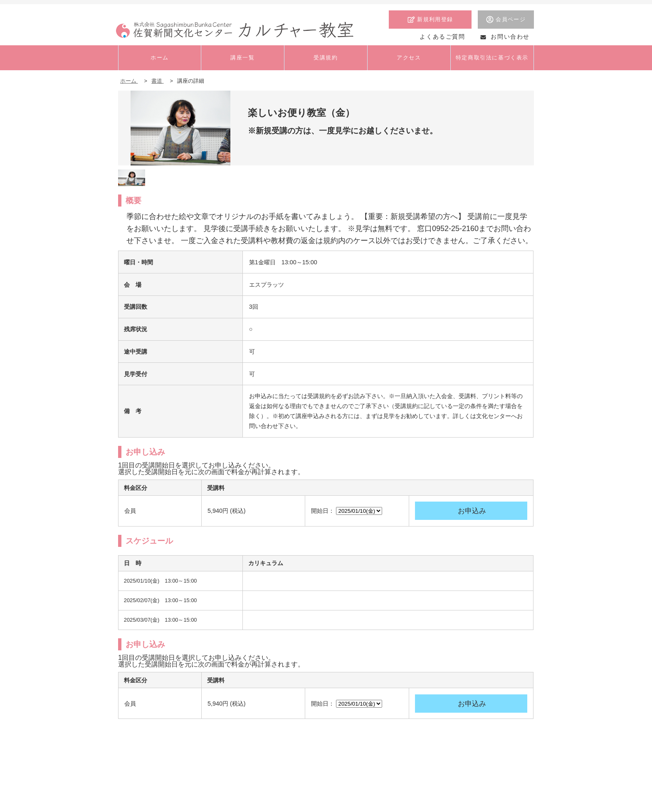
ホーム (129, 81)
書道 (158, 81)
